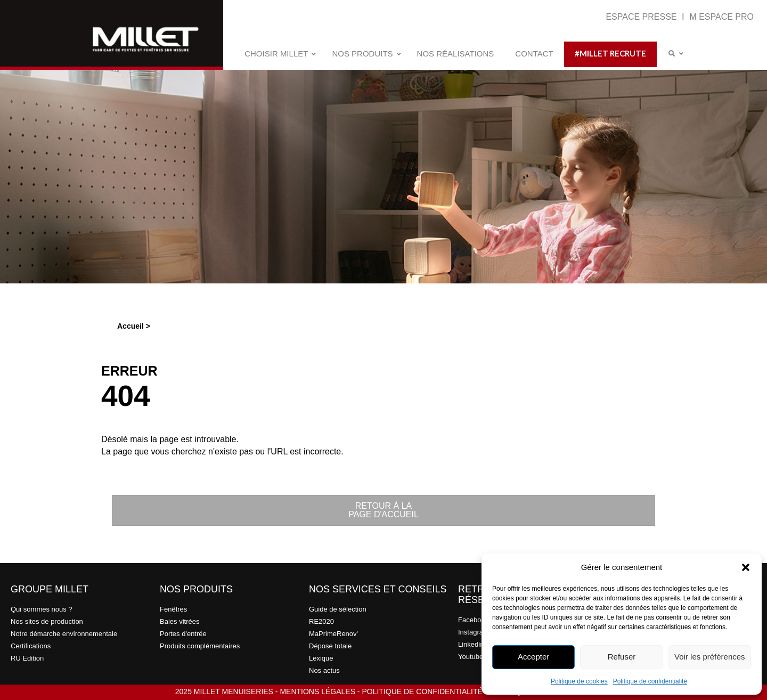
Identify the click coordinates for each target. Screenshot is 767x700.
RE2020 (321, 621)
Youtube (471, 657)
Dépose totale (330, 646)
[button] (746, 567)
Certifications (31, 646)
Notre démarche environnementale (64, 634)
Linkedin (471, 644)
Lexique (321, 658)
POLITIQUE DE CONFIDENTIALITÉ (422, 691)
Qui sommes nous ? (42, 609)
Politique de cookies (579, 681)
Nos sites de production (47, 621)
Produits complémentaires (200, 646)
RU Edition (27, 658)
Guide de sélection (338, 609)
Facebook (473, 620)
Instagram (474, 632)
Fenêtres (173, 609)
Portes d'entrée (183, 634)
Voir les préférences (710, 657)
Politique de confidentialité (650, 681)
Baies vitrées (179, 621)
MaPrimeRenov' (333, 634)
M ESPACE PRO (721, 17)
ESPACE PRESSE (642, 17)
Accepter (533, 657)
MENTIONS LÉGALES (317, 691)
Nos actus (324, 670)
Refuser (622, 657)
